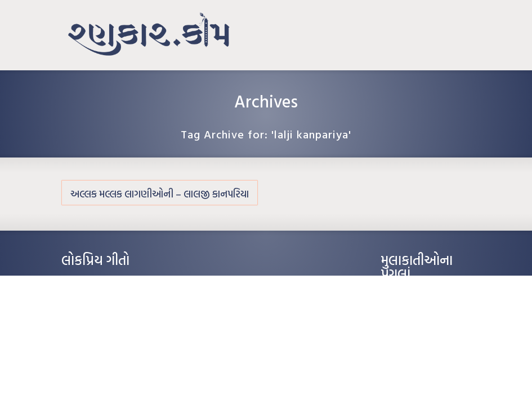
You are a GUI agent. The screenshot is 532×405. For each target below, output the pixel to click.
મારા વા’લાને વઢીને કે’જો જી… (100, 299)
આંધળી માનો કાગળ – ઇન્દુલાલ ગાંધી (109, 282)
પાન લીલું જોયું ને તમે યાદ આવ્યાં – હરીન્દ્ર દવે (121, 316)
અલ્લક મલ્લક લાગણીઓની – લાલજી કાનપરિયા (160, 194)
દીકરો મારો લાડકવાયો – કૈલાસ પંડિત (109, 332)
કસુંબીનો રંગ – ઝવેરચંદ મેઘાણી (102, 349)
